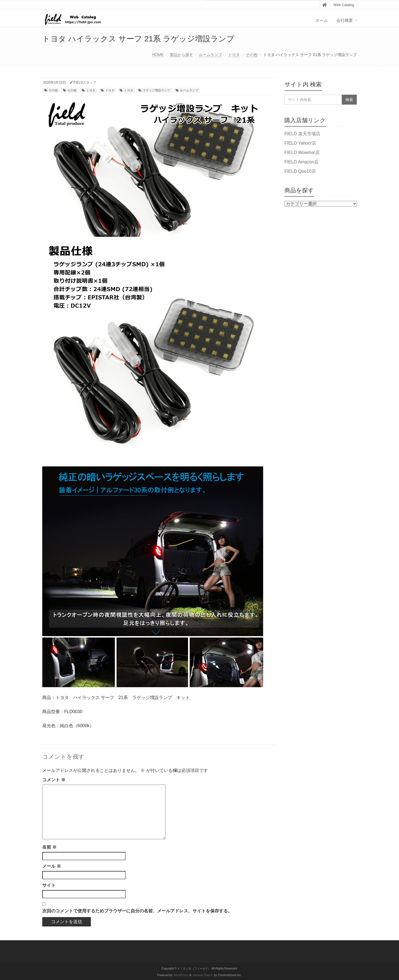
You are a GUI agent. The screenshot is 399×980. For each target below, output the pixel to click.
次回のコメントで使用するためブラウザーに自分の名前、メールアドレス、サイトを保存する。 (137, 911)
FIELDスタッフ (85, 83)
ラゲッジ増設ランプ (156, 90)
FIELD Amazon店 (302, 162)
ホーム (322, 20)
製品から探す (181, 55)
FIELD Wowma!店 (302, 152)
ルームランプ (210, 55)
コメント (54, 780)
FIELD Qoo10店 (300, 171)
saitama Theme (203, 975)
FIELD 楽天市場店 (302, 134)
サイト (49, 885)
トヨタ (234, 55)
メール (52, 866)
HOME (158, 55)
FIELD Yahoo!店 (300, 143)
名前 (49, 847)
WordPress (181, 975)
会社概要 (345, 20)
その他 (252, 55)
